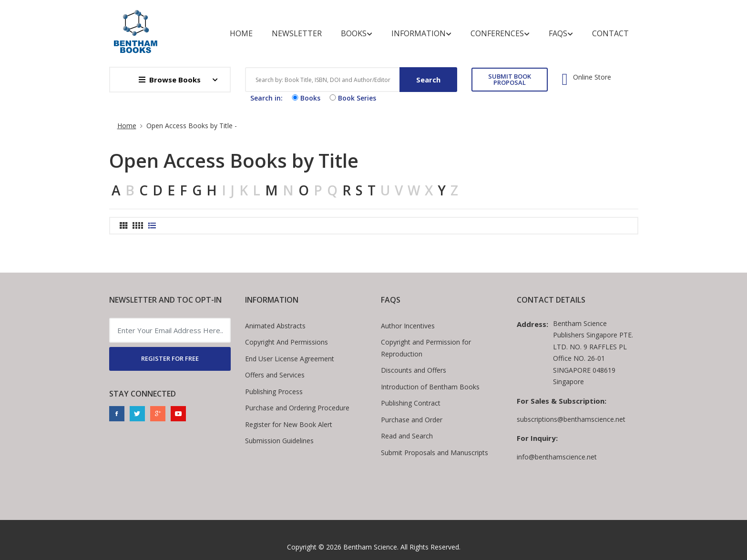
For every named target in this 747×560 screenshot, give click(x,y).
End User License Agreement (290, 359)
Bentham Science (370, 547)
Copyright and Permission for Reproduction (426, 348)
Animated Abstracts (275, 326)
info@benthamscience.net (557, 457)
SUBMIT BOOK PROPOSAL (510, 79)
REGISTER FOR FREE (170, 358)
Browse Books (170, 80)
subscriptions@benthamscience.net (571, 419)
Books (357, 34)
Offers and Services (275, 375)
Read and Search (407, 436)
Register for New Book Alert (289, 424)
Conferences (500, 34)
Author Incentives (408, 326)
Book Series (352, 98)
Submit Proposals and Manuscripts (435, 453)
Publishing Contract (411, 403)
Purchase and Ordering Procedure (297, 408)
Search (428, 80)
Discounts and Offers (414, 370)
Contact (610, 33)
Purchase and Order (412, 420)
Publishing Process (274, 392)
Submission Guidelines (279, 441)
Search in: (266, 98)
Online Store (592, 77)
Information (421, 34)
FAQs (561, 34)
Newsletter (297, 33)
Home (241, 33)
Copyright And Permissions (287, 342)
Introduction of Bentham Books (430, 387)
